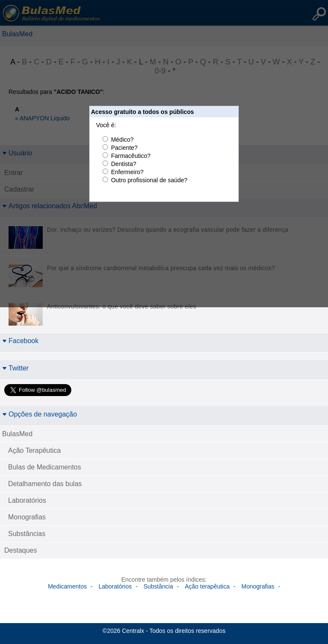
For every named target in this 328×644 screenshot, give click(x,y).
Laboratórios (27, 500)
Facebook (20, 341)
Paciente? (124, 148)
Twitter (15, 368)
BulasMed (17, 434)
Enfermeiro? (127, 172)
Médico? (122, 140)
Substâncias (27, 534)
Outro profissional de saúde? (149, 180)
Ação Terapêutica (34, 450)
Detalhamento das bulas (45, 484)
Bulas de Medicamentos (45, 467)
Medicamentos (67, 586)
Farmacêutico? (131, 156)
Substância (158, 586)
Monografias (27, 517)
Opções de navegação (40, 414)
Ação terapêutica (207, 586)
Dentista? (124, 164)
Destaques (21, 550)
